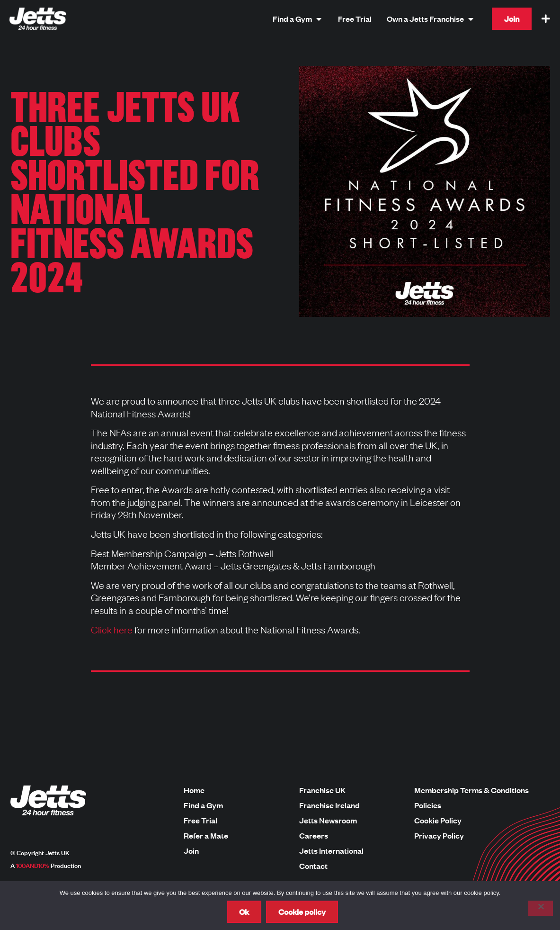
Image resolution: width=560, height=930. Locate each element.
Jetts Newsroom (328, 821)
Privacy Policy (439, 836)
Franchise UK (322, 790)
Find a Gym (203, 805)
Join (191, 851)
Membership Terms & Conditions (471, 790)
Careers (314, 836)
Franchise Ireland (329, 805)
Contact (313, 866)
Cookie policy (302, 912)
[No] (541, 908)
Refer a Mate (206, 836)
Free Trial (200, 821)
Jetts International (331, 851)
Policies (428, 805)
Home (194, 790)
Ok (244, 912)
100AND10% (33, 865)
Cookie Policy (438, 821)
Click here (112, 629)
